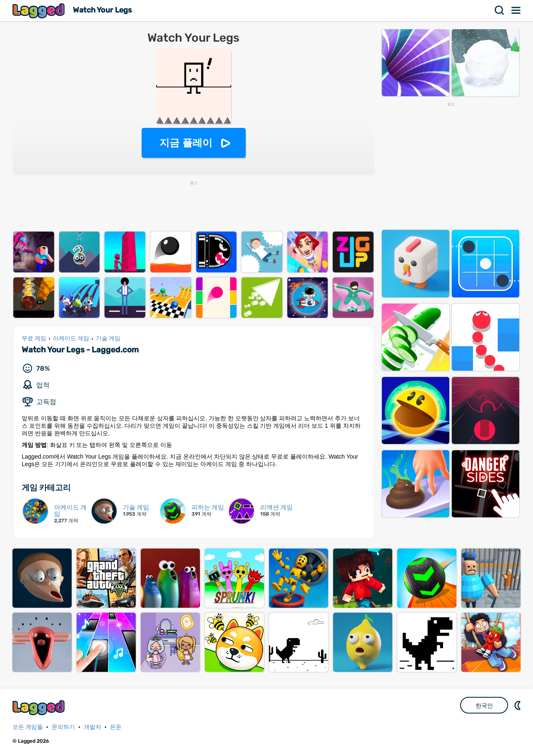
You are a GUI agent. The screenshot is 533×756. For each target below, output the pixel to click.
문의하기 (63, 727)
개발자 (92, 727)
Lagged (40, 11)
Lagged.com (40, 707)
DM (518, 705)
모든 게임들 (28, 727)
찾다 (500, 10)
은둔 (116, 727)
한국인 (484, 706)
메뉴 (516, 10)
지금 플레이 (186, 143)
